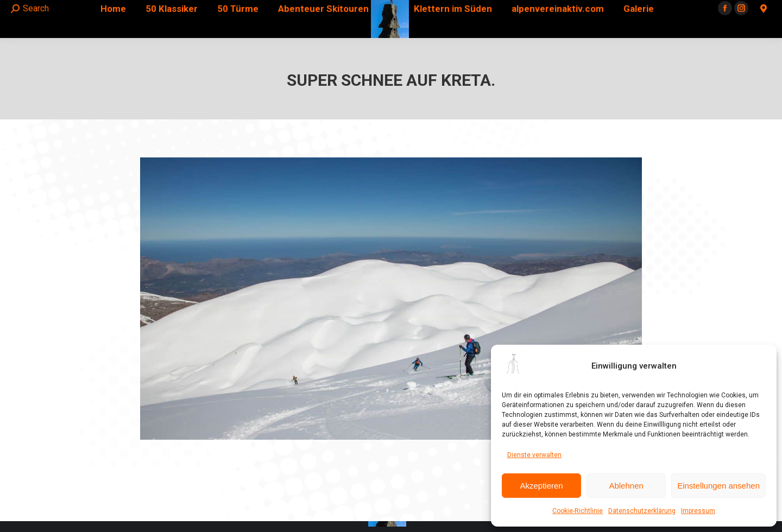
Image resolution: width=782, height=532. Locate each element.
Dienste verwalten (534, 455)
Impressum (698, 511)
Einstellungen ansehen (718, 486)
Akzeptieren (541, 486)
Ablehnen (626, 486)
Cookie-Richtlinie (578, 511)
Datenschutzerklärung (642, 511)
